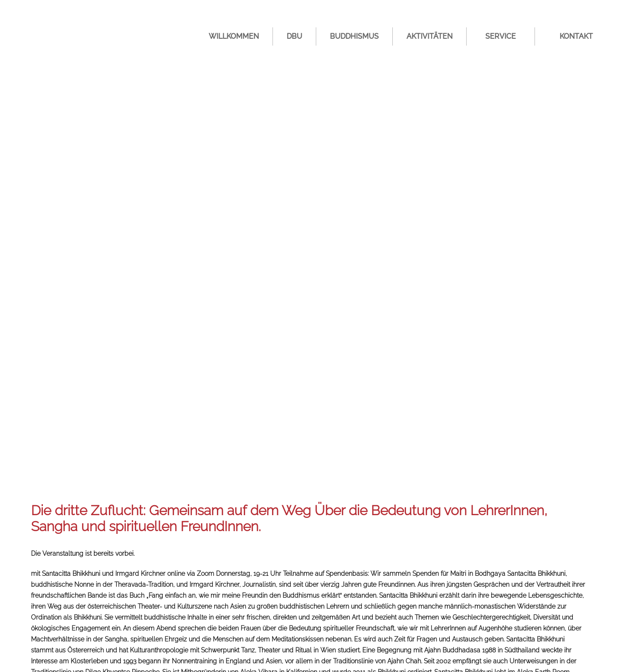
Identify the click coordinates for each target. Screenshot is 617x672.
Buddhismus (354, 36)
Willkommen (234, 36)
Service (501, 36)
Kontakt (576, 36)
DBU (294, 36)
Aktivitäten (429, 36)
